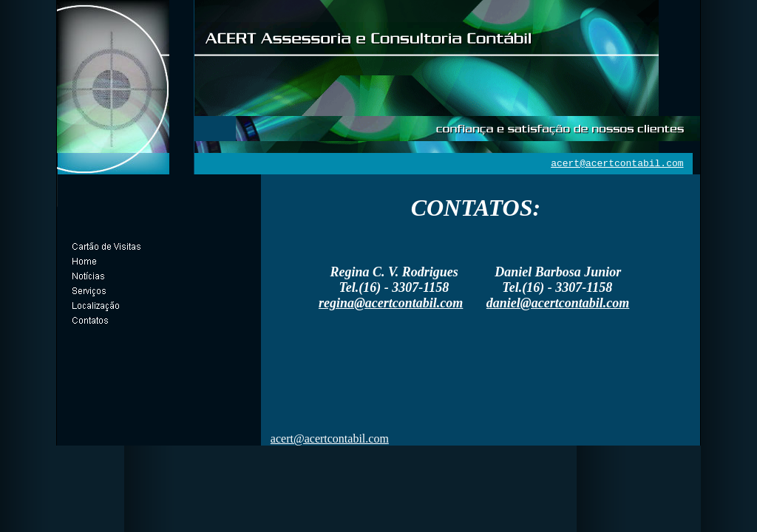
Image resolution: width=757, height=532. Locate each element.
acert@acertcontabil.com (617, 164)
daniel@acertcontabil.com (558, 303)
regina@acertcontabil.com (391, 303)
